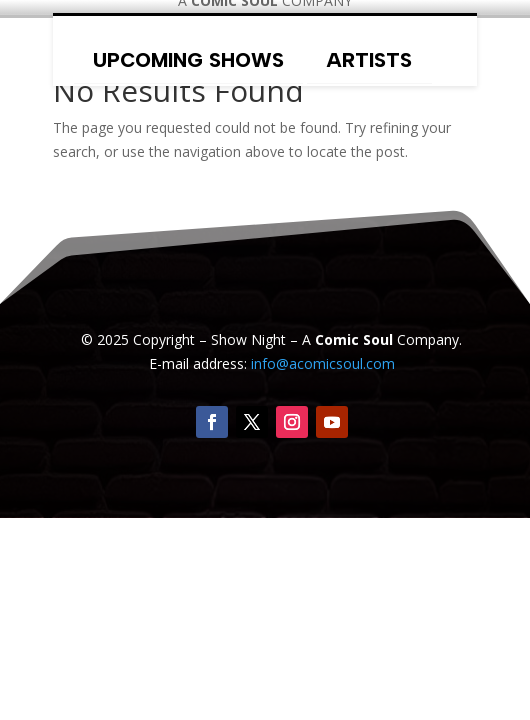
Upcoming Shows (188, 60)
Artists (369, 60)
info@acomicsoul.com (323, 363)
